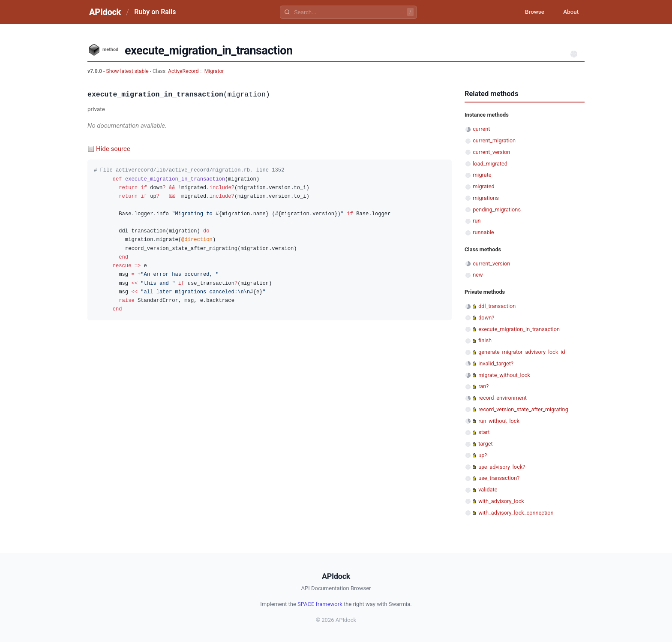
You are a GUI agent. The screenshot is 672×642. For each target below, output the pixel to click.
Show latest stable (128, 71)
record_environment (502, 398)
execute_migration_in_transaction (519, 329)
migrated (484, 186)
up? (483, 455)
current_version (491, 152)
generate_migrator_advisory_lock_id (522, 352)
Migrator (214, 71)
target (485, 444)
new (478, 275)
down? (486, 318)
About (570, 12)
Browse (531, 12)
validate (488, 490)
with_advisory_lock (501, 501)
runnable (483, 232)
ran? (483, 386)
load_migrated (490, 164)
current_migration (494, 140)
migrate (482, 175)
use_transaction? (499, 478)
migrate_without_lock (504, 375)
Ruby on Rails (155, 12)
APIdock (105, 12)
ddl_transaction (497, 306)
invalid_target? (496, 363)
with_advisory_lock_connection (516, 513)
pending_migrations (497, 209)
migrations (486, 198)
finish (485, 340)
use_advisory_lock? (502, 467)
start (484, 432)
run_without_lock (499, 421)
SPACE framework (320, 604)
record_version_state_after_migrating (523, 409)
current (481, 129)
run (477, 221)
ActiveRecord (183, 71)
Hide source (113, 149)
